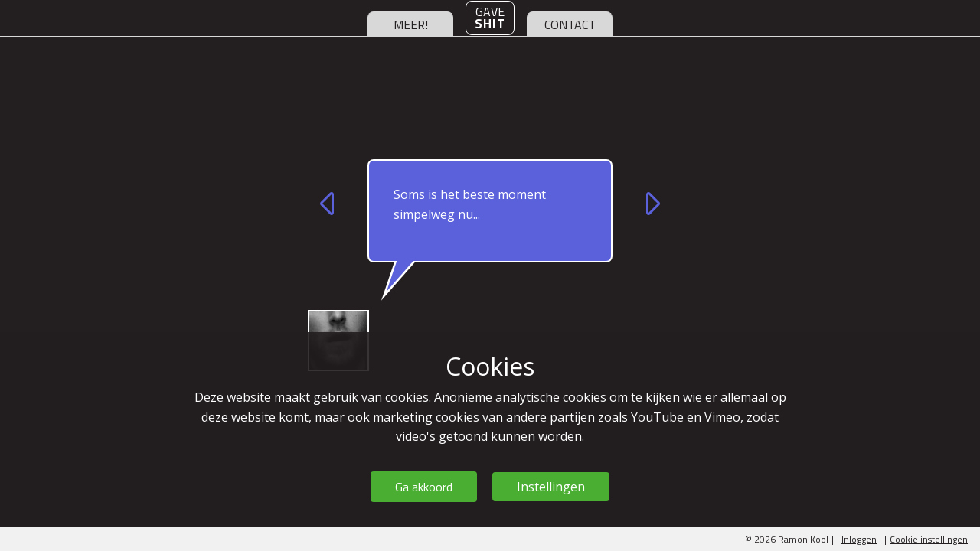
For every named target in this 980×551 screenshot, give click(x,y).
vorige (329, 204)
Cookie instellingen (929, 539)
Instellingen (551, 487)
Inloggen (859, 539)
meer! (411, 24)
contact (570, 24)
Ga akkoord (424, 487)
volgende (651, 204)
